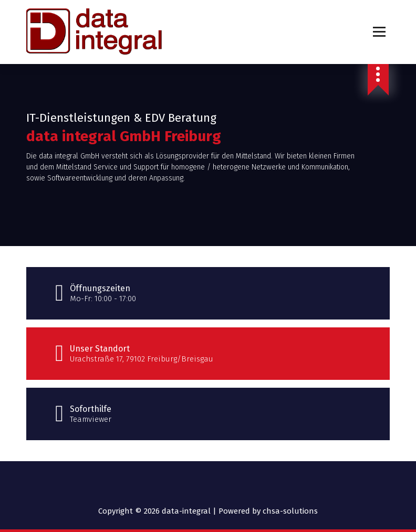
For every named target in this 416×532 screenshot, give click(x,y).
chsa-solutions (290, 511)
